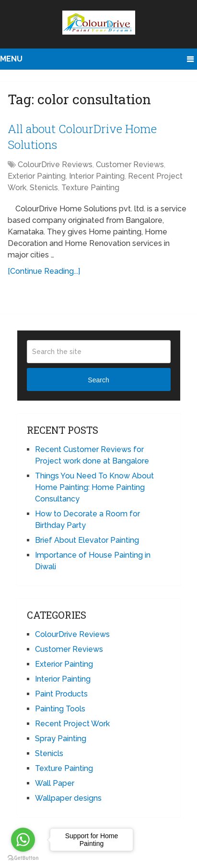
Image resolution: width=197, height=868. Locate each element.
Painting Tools (60, 709)
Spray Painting (61, 739)
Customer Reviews (130, 165)
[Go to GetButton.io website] (23, 858)
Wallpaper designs (68, 798)
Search (98, 380)
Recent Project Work (72, 724)
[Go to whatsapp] (23, 840)
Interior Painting (97, 176)
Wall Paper (55, 783)
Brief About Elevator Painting (87, 540)
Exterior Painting (37, 176)
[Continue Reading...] (44, 271)
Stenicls (44, 188)
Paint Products (61, 694)
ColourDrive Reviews (55, 165)
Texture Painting (90, 188)
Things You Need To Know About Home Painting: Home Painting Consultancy (94, 487)
